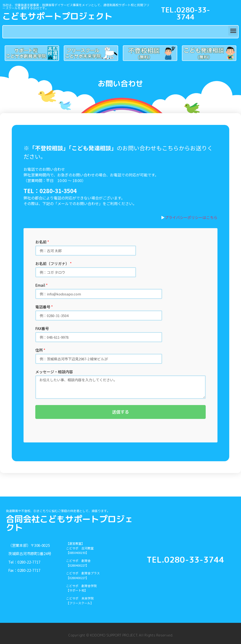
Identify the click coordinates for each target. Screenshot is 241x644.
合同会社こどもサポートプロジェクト (69, 523)
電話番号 (43, 307)
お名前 (41, 242)
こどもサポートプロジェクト (57, 16)
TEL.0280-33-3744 (185, 13)
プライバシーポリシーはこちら (191, 217)
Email (40, 286)
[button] (233, 31)
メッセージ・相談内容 (54, 372)
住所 (39, 350)
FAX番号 (42, 329)
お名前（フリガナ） (52, 264)
